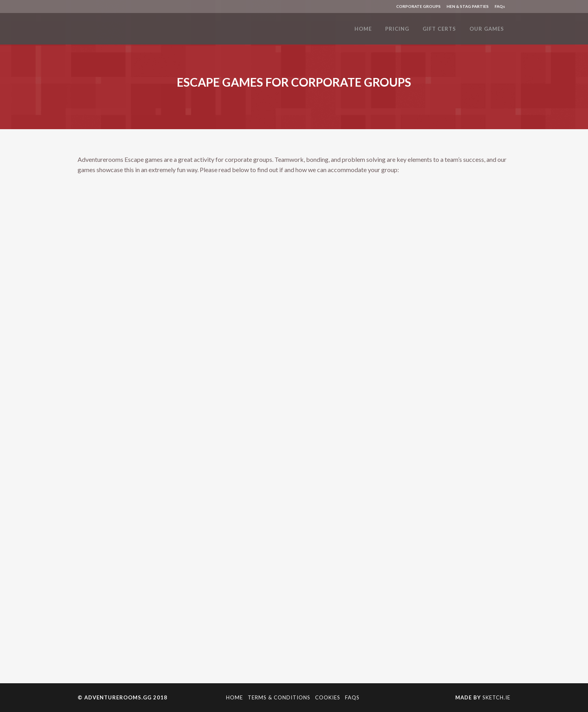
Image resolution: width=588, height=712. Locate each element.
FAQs (500, 6)
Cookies (328, 697)
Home (235, 697)
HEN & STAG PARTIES (468, 6)
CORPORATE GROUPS (418, 6)
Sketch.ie (496, 697)
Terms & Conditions (279, 697)
